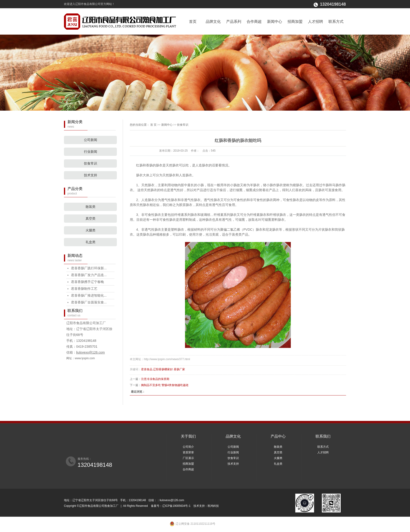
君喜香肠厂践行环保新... (89, 268)
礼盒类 (91, 242)
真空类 (91, 219)
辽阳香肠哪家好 (163, 369)
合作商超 (254, 22)
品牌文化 (213, 22)
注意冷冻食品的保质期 (155, 379)
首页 (193, 22)
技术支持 (91, 175)
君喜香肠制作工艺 (84, 289)
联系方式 (336, 22)
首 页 (153, 125)
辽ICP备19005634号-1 (177, 506)
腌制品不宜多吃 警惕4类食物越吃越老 (165, 385)
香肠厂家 (179, 369)
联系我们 (323, 436)
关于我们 (188, 436)
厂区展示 (188, 458)
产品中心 (278, 436)
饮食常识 (91, 163)
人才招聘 (315, 22)
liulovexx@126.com (91, 352)
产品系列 (234, 22)
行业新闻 (91, 152)
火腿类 (91, 230)
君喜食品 (147, 369)
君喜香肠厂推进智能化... (89, 295)
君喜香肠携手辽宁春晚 (87, 282)
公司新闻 (91, 140)
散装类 (91, 207)
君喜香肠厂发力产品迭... (89, 275)
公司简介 (188, 447)
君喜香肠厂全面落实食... (89, 302)
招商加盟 (295, 22)
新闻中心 (275, 22)
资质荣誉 (188, 452)
